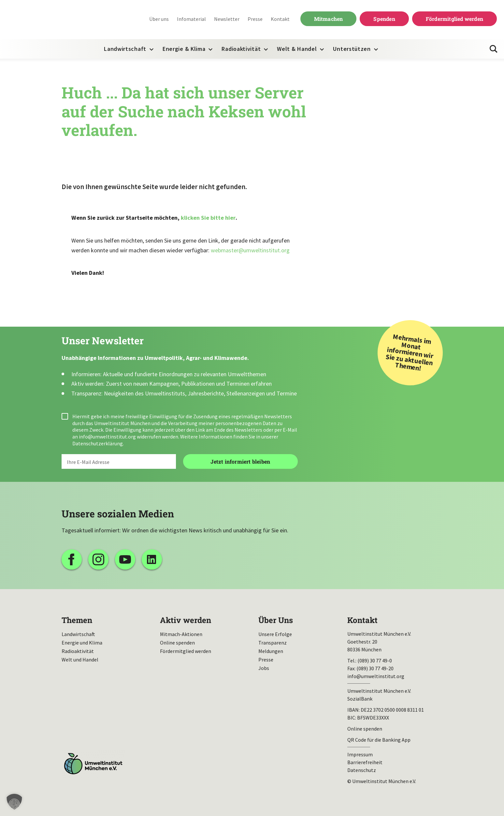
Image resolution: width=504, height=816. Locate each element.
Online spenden (177, 643)
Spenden (384, 19)
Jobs (264, 668)
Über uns (159, 19)
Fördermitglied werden (454, 19)
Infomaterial (191, 19)
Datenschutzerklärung (98, 443)
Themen (77, 620)
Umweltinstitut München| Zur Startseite (49, 20)
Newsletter (227, 19)
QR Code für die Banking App (379, 740)
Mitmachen (329, 19)
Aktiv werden (186, 620)
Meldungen (271, 651)
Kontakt (280, 19)
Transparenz (273, 643)
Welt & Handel (297, 49)
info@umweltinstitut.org (107, 437)
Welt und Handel (80, 660)
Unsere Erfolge (275, 634)
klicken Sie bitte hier (208, 218)
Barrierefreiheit (365, 762)
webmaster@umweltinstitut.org (250, 250)
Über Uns (276, 620)
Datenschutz (362, 770)
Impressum (360, 754)
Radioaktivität (241, 49)
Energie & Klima (184, 49)
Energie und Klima (82, 643)
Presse (255, 19)
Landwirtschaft (125, 49)
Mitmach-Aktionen (181, 634)
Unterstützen (352, 49)
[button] (14, 802)
